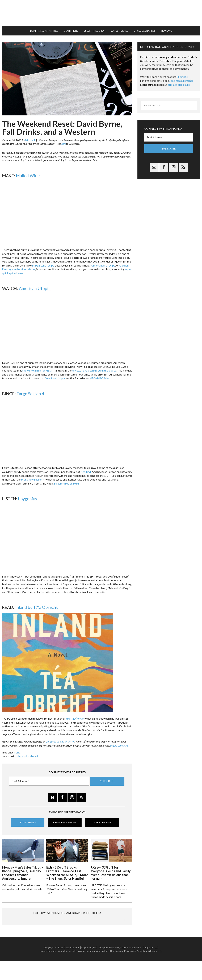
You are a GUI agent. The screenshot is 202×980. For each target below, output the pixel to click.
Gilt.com (152, 969)
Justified (86, 468)
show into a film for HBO (37, 367)
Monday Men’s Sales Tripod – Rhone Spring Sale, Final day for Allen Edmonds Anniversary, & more (23, 868)
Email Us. (184, 73)
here (64, 140)
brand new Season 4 (33, 476)
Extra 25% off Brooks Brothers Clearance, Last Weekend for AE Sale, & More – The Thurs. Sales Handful (67, 868)
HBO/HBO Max (100, 375)
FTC (160, 969)
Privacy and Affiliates (135, 969)
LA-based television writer (60, 738)
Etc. (18, 749)
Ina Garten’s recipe (43, 262)
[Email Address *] (49, 778)
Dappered (101, 11)
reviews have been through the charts (94, 367)
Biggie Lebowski (119, 742)
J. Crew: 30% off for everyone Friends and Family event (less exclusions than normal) (111, 868)
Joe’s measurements (181, 77)
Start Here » (28, 819)
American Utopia (35, 285)
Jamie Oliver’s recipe (103, 262)
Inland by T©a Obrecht (36, 604)
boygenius (28, 495)
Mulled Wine (28, 172)
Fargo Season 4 (30, 390)
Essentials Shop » (65, 819)
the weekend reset (28, 753)
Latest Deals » (102, 819)
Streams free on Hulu (66, 480)
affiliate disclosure (179, 81)
